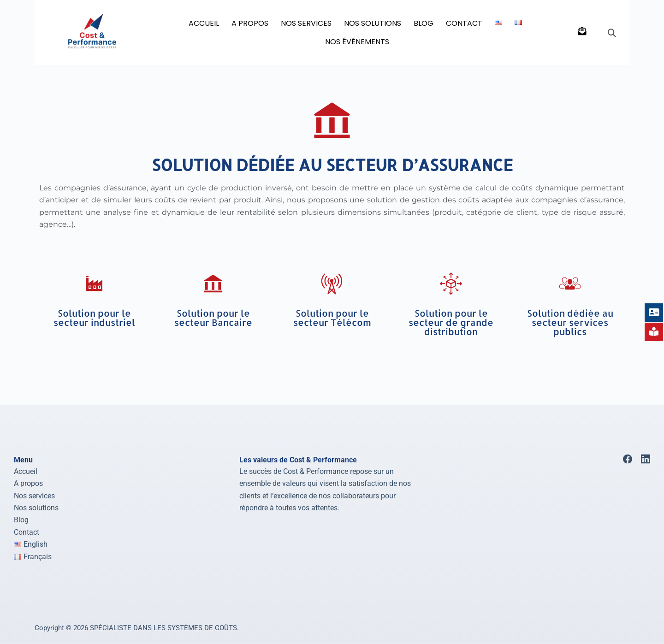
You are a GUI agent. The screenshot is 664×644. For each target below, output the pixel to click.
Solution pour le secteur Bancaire (213, 318)
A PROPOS (250, 23)
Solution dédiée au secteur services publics (570, 322)
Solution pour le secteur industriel (94, 318)
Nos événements (357, 42)
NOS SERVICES (306, 23)
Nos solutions (36, 508)
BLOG (424, 23)
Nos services (34, 495)
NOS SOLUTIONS (373, 23)
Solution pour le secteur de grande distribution (451, 322)
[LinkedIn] (646, 459)
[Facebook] (628, 459)
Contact (464, 23)
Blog (21, 520)
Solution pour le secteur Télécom (332, 318)
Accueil (204, 23)
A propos (28, 483)
